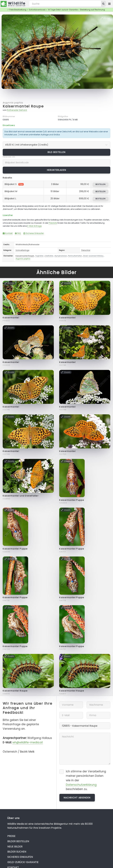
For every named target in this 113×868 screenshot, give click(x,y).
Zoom (105, 18)
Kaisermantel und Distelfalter (21, 496)
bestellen (101, 184)
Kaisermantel (11, 318)
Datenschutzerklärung (81, 785)
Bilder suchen (17, 852)
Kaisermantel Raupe (23, 106)
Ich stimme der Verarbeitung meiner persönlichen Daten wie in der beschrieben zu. (86, 780)
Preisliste (53, 223)
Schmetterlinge (22, 250)
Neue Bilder (15, 847)
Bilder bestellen (18, 841)
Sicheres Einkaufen (34, 233)
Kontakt (8, 233)
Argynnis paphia (13, 103)
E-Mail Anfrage (34, 226)
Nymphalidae (61, 256)
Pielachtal (86, 250)
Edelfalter (49, 256)
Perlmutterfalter (75, 256)
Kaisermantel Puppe (72, 500)
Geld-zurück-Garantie (23, 862)
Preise (11, 836)
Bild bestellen (57, 152)
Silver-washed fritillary (93, 256)
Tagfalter (39, 256)
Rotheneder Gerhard (17, 110)
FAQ (18, 233)
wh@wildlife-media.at (28, 742)
